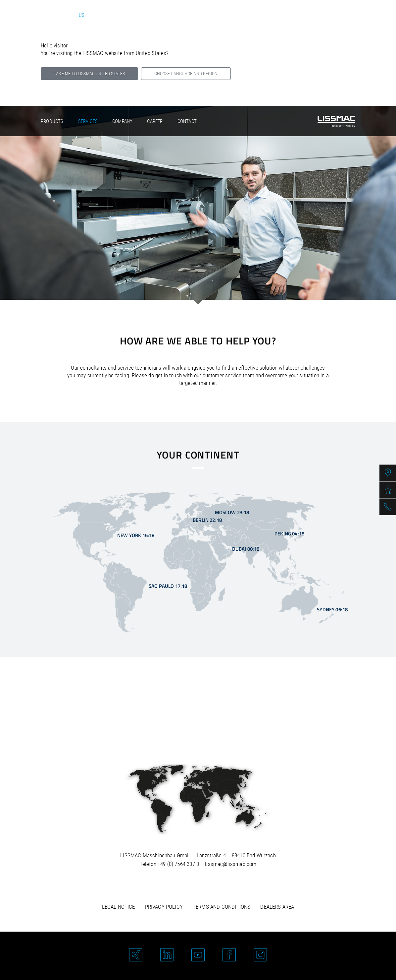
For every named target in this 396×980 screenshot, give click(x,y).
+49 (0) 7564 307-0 (178, 864)
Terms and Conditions (222, 907)
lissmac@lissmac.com (231, 864)
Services (88, 121)
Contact (187, 121)
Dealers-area (277, 907)
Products (52, 121)
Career (155, 121)
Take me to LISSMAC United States (89, 74)
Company (122, 121)
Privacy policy (164, 907)
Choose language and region (186, 74)
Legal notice (119, 907)
